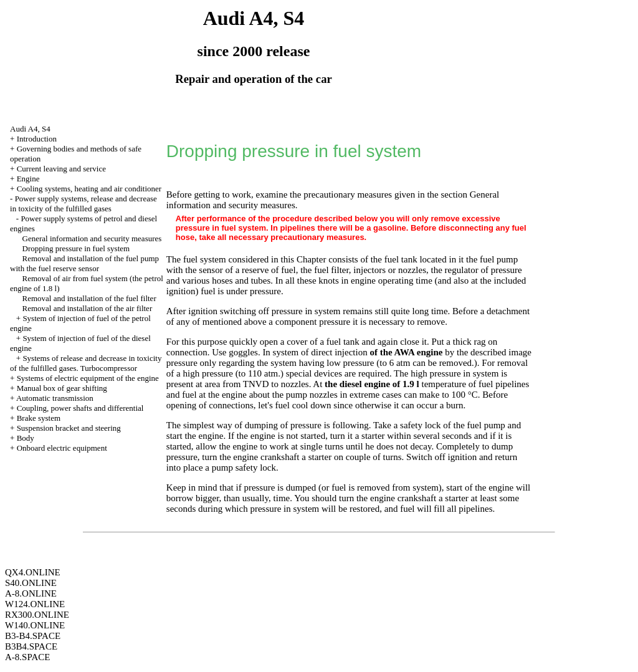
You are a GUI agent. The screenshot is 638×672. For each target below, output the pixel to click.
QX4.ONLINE (33, 572)
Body (26, 438)
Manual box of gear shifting (62, 388)
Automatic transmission (55, 398)
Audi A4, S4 (30, 129)
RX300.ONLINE (37, 615)
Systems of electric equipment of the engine (88, 378)
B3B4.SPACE (31, 646)
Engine (28, 179)
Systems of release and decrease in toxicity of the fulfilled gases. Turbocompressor (86, 363)
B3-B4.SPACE (33, 636)
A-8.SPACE (27, 657)
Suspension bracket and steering (69, 428)
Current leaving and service (61, 169)
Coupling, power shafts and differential (80, 408)
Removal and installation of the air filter (88, 308)
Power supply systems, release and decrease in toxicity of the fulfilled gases (83, 204)
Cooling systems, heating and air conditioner (89, 189)
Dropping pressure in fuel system (76, 248)
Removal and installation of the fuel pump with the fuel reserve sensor (84, 263)
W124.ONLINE (35, 604)
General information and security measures (92, 238)
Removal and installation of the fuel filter (89, 298)
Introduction (37, 139)
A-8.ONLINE (31, 593)
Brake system (39, 418)
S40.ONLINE (31, 583)
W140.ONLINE (35, 625)
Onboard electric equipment (62, 448)
